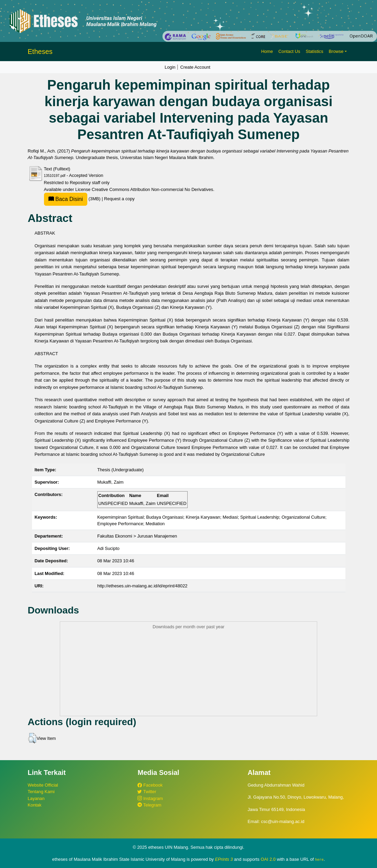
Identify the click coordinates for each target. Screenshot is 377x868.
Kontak (35, 805)
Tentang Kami (41, 792)
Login (170, 67)
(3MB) (73, 199)
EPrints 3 (224, 859)
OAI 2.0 (268, 859)
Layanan (36, 798)
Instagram (150, 798)
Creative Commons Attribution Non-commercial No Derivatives (152, 189)
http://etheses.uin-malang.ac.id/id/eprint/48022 (142, 586)
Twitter (147, 792)
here (319, 859)
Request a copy (119, 199)
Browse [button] (336, 51)
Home (267, 51)
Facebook (150, 785)
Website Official (43, 785)
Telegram (149, 805)
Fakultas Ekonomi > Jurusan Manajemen (137, 536)
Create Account (195, 67)
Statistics (314, 51)
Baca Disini (66, 199)
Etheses (40, 52)
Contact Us (289, 51)
